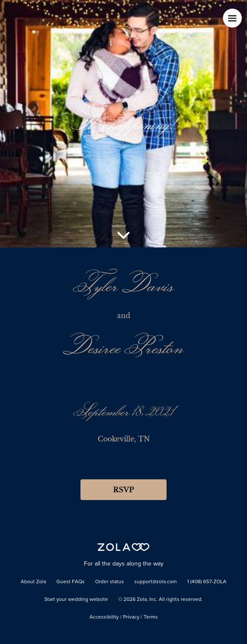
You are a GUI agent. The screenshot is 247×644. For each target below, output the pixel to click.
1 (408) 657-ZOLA (207, 582)
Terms (151, 617)
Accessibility (104, 617)
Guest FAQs (71, 582)
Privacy (131, 617)
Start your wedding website (76, 600)
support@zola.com (156, 582)
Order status (110, 582)
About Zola (33, 582)
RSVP (123, 490)
